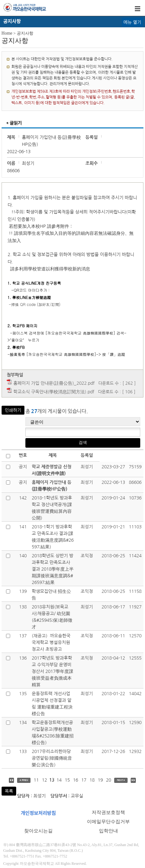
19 (100, 780)
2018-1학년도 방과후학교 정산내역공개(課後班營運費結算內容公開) (52, 508)
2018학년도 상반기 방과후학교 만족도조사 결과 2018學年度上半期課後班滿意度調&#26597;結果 (53, 569)
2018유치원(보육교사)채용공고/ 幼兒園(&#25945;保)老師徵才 (52, 617)
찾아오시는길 (38, 831)
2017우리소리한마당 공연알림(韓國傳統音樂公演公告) (52, 758)
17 (84, 780)
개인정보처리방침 (38, 813)
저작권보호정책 (108, 812)
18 (92, 780)
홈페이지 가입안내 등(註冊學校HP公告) (52, 486)
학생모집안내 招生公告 (51, 595)
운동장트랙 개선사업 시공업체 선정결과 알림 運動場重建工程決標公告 (52, 704)
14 (59, 780)
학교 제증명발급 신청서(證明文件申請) (52, 470)
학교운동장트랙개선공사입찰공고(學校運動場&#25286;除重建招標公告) (53, 732)
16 (76, 780)
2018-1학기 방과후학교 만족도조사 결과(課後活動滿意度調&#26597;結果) (53, 537)
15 (67, 780)
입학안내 (109, 831)
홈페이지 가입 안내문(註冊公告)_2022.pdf (54, 383)
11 (36, 780)
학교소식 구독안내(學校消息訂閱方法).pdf (54, 392)
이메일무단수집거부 (108, 822)
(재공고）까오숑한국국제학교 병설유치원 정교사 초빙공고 (51, 642)
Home (7, 33)
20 (109, 780)
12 (44, 780)
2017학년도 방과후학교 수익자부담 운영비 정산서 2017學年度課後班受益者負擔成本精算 (53, 671)
